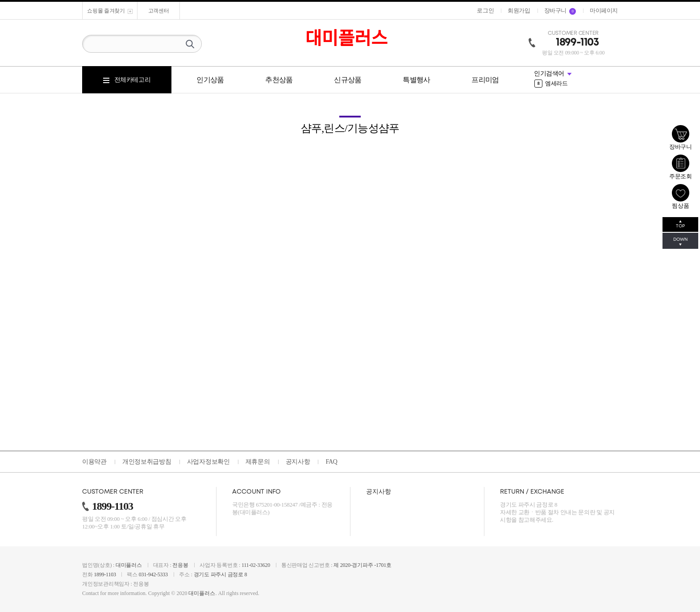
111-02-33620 (256, 565)
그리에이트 (554, 80)
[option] (576, 80)
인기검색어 (549, 73)
